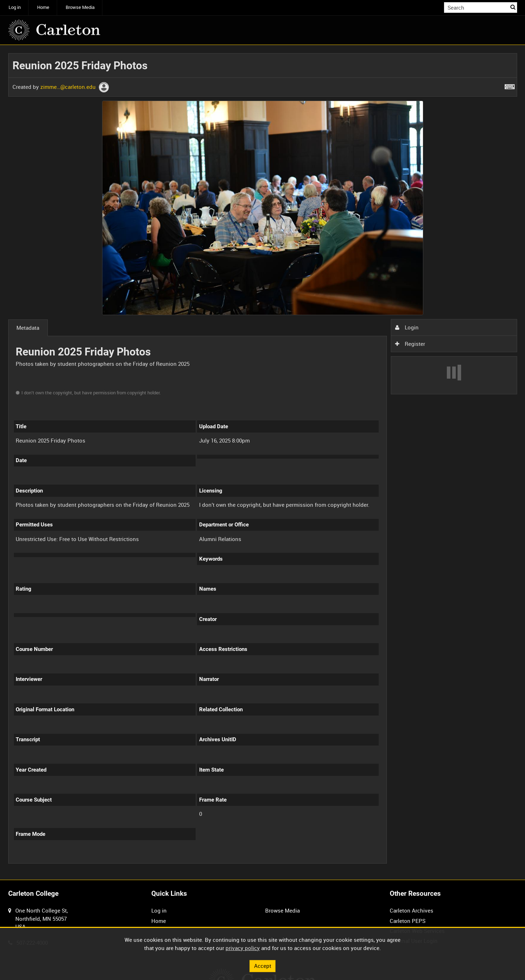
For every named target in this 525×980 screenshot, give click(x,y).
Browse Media (80, 7)
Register (410, 344)
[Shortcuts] (510, 85)
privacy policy (243, 948)
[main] (263, 463)
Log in (15, 7)
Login (407, 327)
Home (43, 7)
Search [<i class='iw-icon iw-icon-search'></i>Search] (513, 7)
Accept (263, 966)
